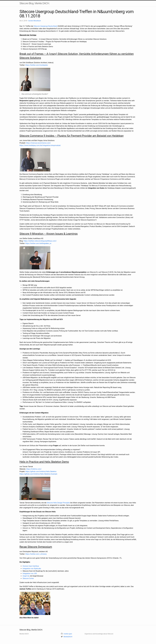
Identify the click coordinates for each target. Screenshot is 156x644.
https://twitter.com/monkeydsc (37, 65)
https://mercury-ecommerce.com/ (38, 143)
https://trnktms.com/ (34, 469)
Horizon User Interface (31, 566)
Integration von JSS (30, 573)
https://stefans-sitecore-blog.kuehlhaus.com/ (40, 241)
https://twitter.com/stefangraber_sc (38, 243)
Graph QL (26, 576)
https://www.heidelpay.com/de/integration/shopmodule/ (40, 145)
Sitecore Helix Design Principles (58, 503)
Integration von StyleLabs (32, 569)
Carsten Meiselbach (35, 21)
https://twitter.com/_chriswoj (36, 554)
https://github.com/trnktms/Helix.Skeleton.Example (38, 474)
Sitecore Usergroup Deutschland (46, 26)
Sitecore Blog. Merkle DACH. (35, 3)
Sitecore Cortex (28, 578)
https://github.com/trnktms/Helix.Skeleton (41, 471)
